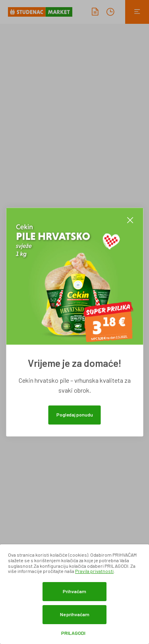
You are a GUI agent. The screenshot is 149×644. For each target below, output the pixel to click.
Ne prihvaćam (75, 614)
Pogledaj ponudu (75, 415)
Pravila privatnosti (94, 571)
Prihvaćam (74, 591)
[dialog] (74, 594)
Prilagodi (73, 633)
